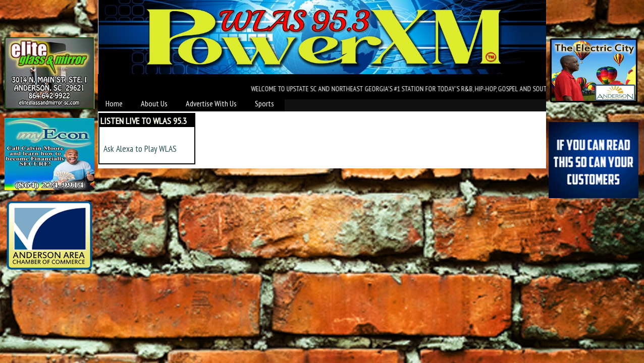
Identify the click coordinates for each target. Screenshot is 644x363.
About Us (154, 103)
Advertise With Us (211, 103)
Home (114, 103)
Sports (264, 103)
